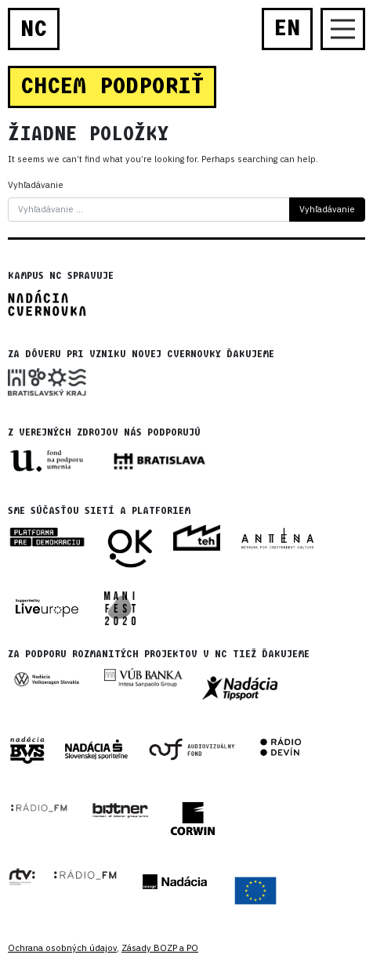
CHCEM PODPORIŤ (112, 86)
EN (287, 28)
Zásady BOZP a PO (160, 948)
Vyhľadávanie (36, 185)
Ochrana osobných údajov (62, 948)
